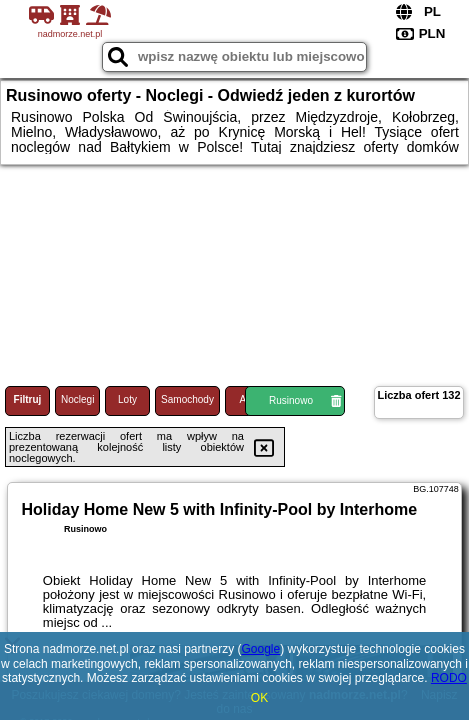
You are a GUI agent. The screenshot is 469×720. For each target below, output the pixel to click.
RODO (449, 678)
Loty (127, 399)
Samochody (187, 399)
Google (260, 649)
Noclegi (77, 399)
